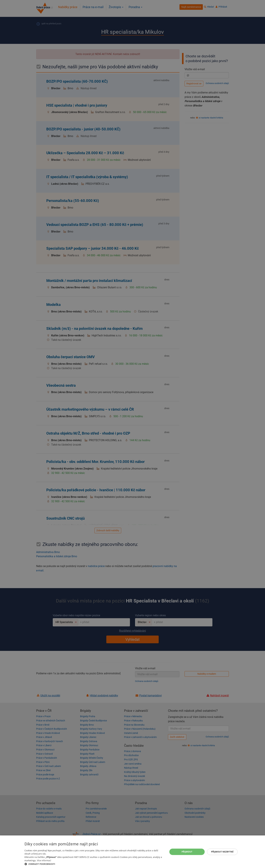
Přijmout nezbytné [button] (222, 852)
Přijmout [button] (187, 852)
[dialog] (132, 852)
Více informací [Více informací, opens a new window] (44, 860)
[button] (94, 864)
